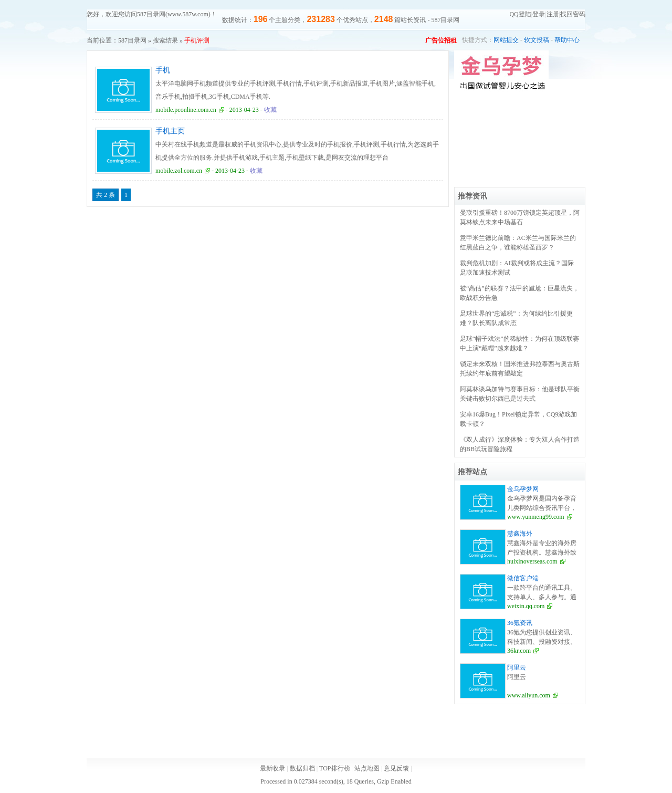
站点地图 (367, 768)
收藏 (270, 110)
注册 (553, 14)
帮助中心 (567, 40)
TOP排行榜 (334, 768)
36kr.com (519, 651)
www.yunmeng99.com (536, 517)
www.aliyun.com (529, 695)
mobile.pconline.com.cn (186, 110)
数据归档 (302, 768)
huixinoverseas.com (532, 561)
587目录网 (132, 40)
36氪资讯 (520, 623)
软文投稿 (537, 40)
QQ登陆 (520, 14)
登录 (539, 14)
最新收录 (272, 768)
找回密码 (573, 14)
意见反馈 (396, 768)
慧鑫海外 (520, 534)
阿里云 (517, 667)
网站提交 (506, 40)
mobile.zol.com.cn (179, 171)
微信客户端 (523, 578)
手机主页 (170, 131)
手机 (163, 70)
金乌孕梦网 (523, 489)
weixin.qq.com (526, 606)
